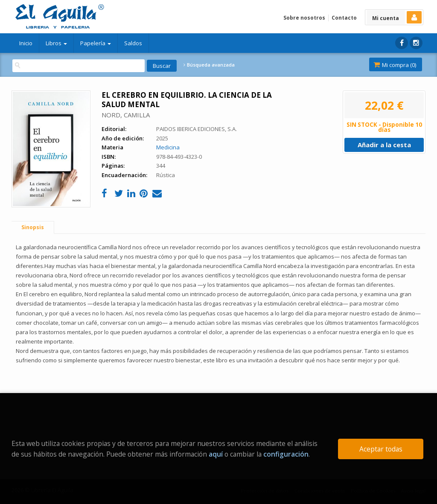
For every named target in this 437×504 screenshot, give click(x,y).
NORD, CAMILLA (126, 115)
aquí (216, 454)
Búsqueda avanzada (209, 65)
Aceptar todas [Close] (381, 449)
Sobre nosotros (304, 18)
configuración (286, 454)
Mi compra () (395, 65)
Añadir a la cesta (384, 145)
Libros (56, 43)
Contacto (344, 18)
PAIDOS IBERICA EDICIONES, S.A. (197, 129)
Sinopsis (33, 227)
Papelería (96, 43)
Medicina (168, 147)
